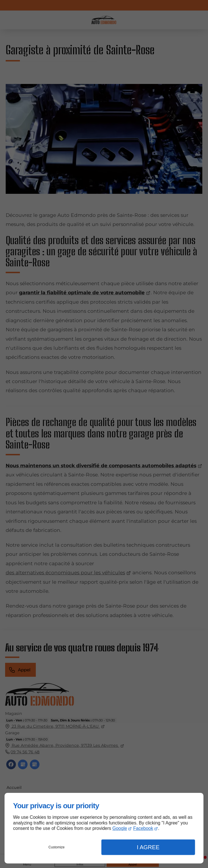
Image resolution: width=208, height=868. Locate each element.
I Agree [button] (148, 847)
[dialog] (104, 828)
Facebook (143, 828)
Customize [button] (57, 847)
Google (120, 828)
